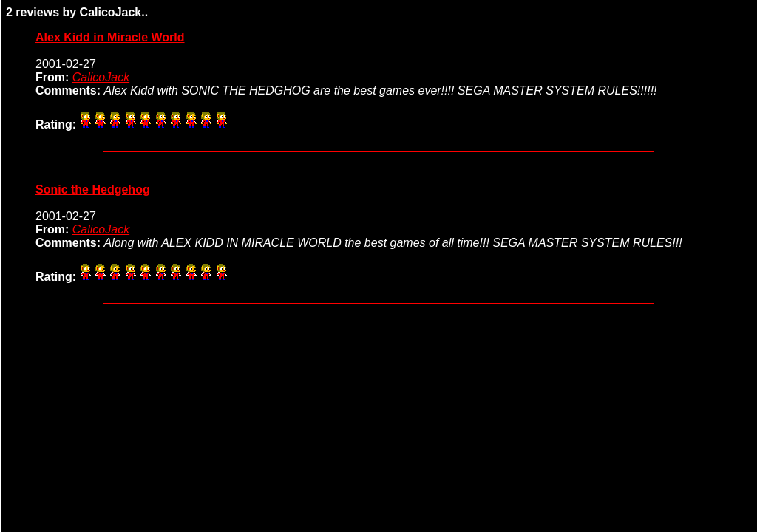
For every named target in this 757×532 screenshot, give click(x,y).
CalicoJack (101, 77)
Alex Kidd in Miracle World (110, 37)
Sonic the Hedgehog (93, 190)
